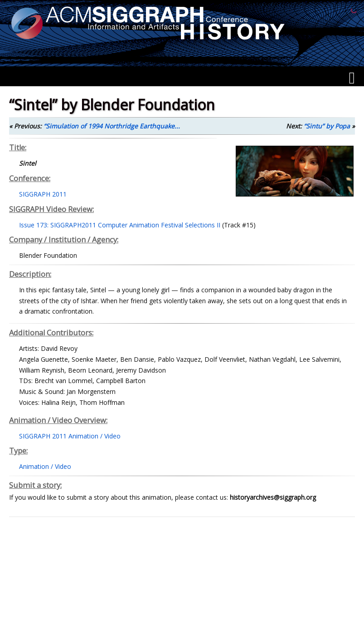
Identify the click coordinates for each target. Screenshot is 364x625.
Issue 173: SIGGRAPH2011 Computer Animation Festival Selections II (120, 225)
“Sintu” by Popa (327, 126)
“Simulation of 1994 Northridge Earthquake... (112, 126)
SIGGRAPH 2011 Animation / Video (70, 436)
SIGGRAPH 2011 (43, 194)
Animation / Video (45, 466)
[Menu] (352, 78)
